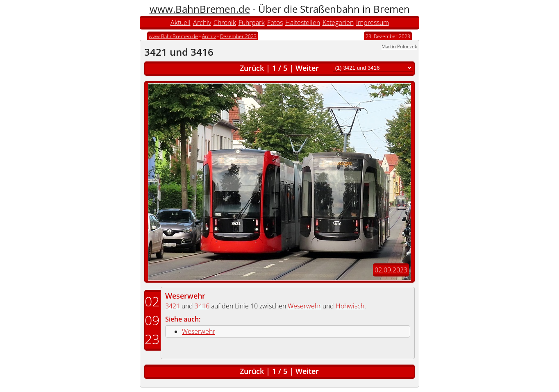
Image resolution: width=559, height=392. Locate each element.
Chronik (225, 23)
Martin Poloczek (399, 46)
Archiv (202, 23)
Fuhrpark (252, 23)
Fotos (275, 23)
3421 (173, 306)
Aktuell (181, 23)
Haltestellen (303, 23)
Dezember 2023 (238, 36)
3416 (202, 306)
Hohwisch (350, 306)
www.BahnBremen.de (200, 9)
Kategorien (338, 23)
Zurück (252, 68)
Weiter (307, 68)
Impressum (373, 23)
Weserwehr (185, 296)
